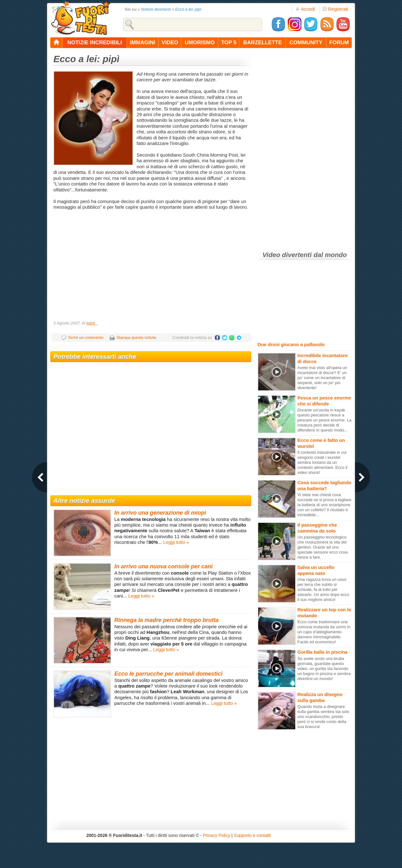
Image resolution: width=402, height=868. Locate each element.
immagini (143, 43)
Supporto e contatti (252, 835)
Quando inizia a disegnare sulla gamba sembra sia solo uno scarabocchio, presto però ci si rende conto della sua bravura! (323, 717)
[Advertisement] (152, 267)
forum (339, 43)
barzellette (263, 43)
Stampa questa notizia (136, 338)
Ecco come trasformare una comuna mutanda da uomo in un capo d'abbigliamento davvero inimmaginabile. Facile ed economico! (324, 632)
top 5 (229, 43)
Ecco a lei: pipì (188, 9)
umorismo (200, 43)
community (306, 43)
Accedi (305, 9)
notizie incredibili (95, 43)
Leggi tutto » (176, 542)
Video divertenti (287, 255)
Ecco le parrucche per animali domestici (168, 674)
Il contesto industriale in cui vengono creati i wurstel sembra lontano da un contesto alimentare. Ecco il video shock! (322, 462)
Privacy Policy (217, 835)
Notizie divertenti (156, 9)
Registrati (335, 9)
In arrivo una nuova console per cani (163, 566)
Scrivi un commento (86, 338)
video (170, 43)
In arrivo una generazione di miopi (160, 513)
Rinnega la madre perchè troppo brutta (166, 620)
